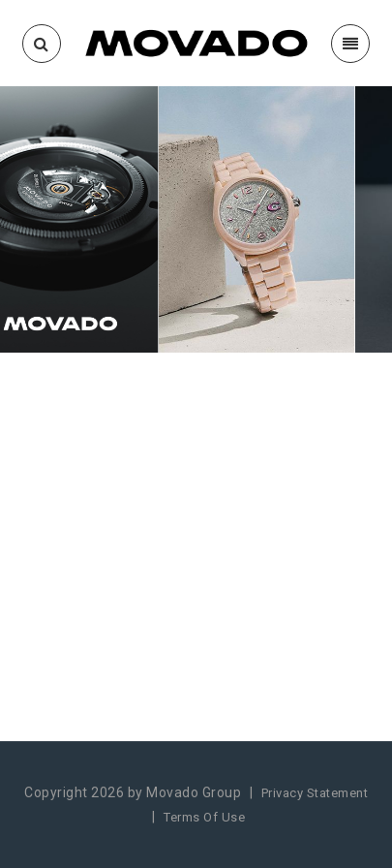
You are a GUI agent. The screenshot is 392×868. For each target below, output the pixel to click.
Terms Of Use (204, 817)
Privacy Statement (315, 793)
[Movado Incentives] (196, 42)
